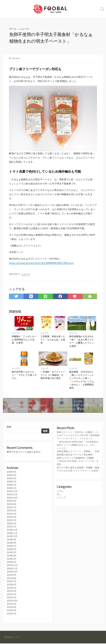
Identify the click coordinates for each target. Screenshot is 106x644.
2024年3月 (12, 561)
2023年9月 (12, 577)
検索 (9, 431)
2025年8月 (12, 508)
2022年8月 (12, 608)
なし (59, 497)
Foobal (16, 638)
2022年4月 (12, 611)
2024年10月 (12, 539)
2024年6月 (12, 551)
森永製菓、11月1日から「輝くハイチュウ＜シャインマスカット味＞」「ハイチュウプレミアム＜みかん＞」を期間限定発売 (82, 383)
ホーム (13, 29)
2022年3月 (12, 614)
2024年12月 (12, 533)
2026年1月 (12, 492)
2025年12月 (12, 495)
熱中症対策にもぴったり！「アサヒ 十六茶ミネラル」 (24, 378)
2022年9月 (12, 605)
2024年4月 (12, 558)
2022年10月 (12, 602)
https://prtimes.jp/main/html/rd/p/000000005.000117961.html (41, 266)
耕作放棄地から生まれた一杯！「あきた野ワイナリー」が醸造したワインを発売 (82, 345)
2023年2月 (12, 598)
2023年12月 (12, 567)
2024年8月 (12, 545)
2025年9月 (12, 504)
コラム (60, 494)
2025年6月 (12, 514)
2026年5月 (12, 479)
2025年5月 (12, 517)
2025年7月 (12, 511)
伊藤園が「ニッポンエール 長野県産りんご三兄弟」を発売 (24, 343)
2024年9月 (12, 542)
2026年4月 (12, 483)
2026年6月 (12, 476)
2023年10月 (12, 573)
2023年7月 (12, 583)
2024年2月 (12, 564)
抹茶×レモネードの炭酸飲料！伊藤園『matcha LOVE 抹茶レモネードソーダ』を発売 (78, 464)
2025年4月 (12, 520)
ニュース (24, 29)
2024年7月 (12, 548)
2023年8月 (12, 580)
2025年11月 (12, 498)
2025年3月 (12, 523)
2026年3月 (12, 486)
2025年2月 (12, 526)
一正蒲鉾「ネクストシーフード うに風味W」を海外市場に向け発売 (53, 378)
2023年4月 (12, 592)
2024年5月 (12, 555)
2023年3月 (12, 595)
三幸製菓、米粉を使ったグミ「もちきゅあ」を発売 (53, 343)
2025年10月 (12, 501)
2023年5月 (12, 589)
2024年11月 (12, 536)
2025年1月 (12, 530)
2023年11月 (12, 570)
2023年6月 (12, 586)
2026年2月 (12, 489)
